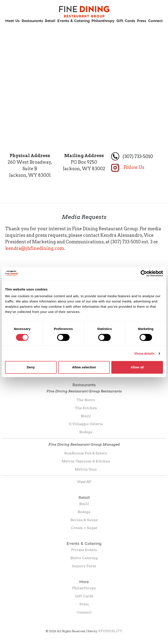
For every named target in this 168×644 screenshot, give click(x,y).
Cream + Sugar (84, 528)
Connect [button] (155, 21)
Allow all (137, 367)
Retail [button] (50, 21)
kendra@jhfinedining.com (35, 248)
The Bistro (86, 400)
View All (84, 482)
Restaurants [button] (32, 21)
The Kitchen (86, 408)
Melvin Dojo (86, 469)
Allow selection (84, 367)
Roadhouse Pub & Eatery (86, 453)
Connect (84, 612)
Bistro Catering (84, 558)
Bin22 (86, 416)
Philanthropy (103, 21)
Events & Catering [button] (73, 21)
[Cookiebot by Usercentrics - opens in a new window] (144, 273)
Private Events (84, 550)
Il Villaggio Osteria (86, 424)
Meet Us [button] (12, 21)
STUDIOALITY (110, 631)
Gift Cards (126, 21)
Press (142, 21)
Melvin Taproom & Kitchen (86, 461)
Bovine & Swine (84, 520)
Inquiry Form (84, 566)
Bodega (86, 432)
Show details (144, 353)
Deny (31, 367)
